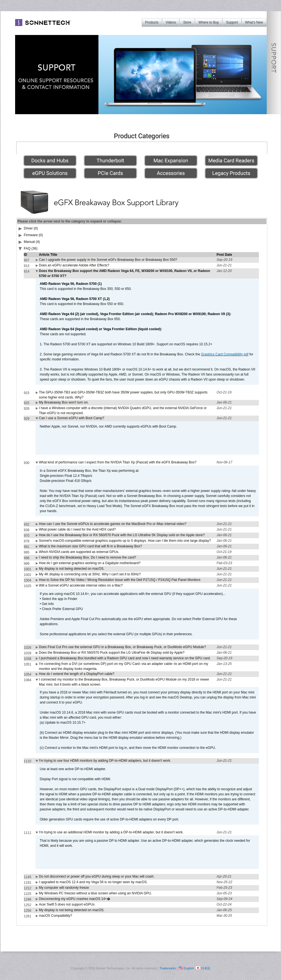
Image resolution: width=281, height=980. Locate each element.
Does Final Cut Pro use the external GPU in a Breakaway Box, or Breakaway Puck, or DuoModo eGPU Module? (122, 647)
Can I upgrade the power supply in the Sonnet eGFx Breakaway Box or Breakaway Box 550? (108, 260)
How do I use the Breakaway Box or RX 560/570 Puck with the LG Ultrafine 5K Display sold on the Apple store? (122, 535)
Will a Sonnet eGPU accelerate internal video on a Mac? (81, 585)
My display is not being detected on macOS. (72, 569)
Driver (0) (31, 228)
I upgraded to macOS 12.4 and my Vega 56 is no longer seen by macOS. (93, 882)
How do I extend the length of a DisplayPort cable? (77, 674)
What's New (254, 22)
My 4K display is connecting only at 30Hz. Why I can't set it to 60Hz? (90, 574)
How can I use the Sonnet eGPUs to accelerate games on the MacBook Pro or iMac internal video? (113, 524)
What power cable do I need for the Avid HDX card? (77, 529)
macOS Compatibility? (56, 916)
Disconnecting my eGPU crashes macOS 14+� (75, 899)
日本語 (206, 968)
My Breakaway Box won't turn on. (64, 402)
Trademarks (168, 968)
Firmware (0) (33, 235)
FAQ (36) (31, 248)
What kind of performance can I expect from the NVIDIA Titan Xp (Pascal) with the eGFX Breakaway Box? (118, 462)
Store (187, 22)
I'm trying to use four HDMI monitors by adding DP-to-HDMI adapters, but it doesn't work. (105, 761)
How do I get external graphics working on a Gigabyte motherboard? (90, 563)
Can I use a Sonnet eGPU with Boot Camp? (72, 418)
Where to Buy (209, 22)
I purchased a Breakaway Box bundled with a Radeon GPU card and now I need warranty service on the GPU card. (125, 658)
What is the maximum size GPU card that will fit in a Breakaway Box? (90, 546)
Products (152, 22)
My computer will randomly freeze (64, 888)
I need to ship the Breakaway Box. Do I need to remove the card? (88, 557)
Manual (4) (32, 242)
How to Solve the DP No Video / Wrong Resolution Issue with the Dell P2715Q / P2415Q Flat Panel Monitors (120, 580)
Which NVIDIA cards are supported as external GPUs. (79, 552)
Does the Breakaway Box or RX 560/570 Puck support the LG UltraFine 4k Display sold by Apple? (112, 653)
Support (232, 22)
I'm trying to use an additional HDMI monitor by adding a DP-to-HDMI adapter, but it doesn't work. (111, 832)
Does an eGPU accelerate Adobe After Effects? (74, 265)
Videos (171, 22)
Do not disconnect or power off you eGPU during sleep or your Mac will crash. (97, 876)
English (189, 968)
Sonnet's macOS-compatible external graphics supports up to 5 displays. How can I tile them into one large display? (125, 541)
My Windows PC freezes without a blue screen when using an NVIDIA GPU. (95, 893)
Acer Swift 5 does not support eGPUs (67, 904)
